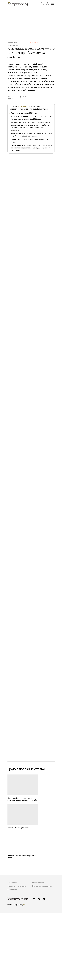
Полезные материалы (42, 886)
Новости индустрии (17, 886)
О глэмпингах (38, 883)
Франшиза (12, 889)
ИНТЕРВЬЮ (34, 43)
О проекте (12, 883)
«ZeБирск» (23, 106)
